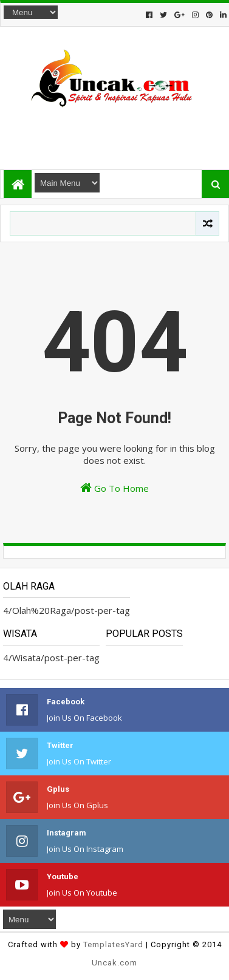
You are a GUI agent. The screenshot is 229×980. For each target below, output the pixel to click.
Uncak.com (114, 963)
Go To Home (114, 488)
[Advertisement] (114, 133)
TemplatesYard (113, 944)
